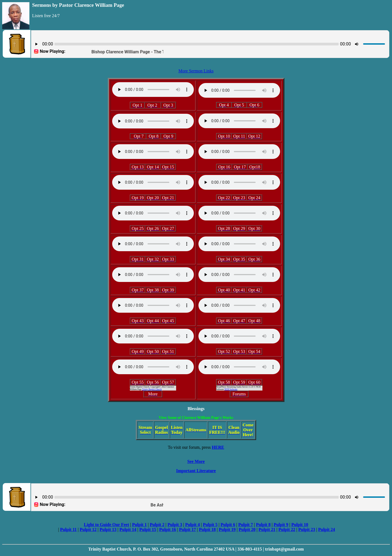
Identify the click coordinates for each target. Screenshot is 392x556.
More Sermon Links (196, 71)
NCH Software (231, 389)
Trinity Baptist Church (152, 389)
